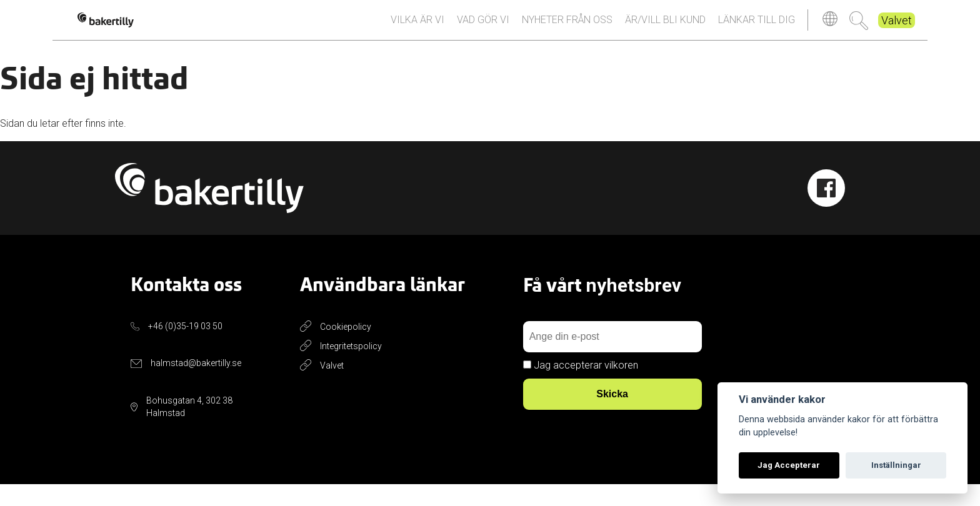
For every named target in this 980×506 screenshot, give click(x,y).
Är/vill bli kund (665, 30)
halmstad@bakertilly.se (196, 385)
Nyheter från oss (567, 30)
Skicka (612, 416)
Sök (859, 31)
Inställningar (896, 465)
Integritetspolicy (351, 367)
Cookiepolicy (346, 348)
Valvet (897, 31)
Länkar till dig (757, 30)
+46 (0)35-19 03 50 (185, 347)
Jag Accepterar (789, 465)
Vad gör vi (483, 30)
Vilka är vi (417, 30)
